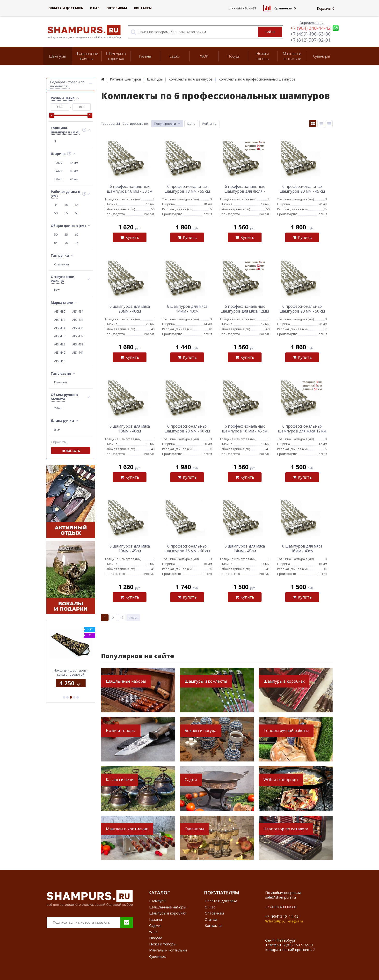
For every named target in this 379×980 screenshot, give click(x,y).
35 (56, 205)
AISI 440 (60, 352)
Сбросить (59, 442)
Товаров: (108, 124)
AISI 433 (78, 320)
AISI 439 (78, 344)
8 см (57, 430)
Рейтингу (209, 124)
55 (66, 213)
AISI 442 (60, 361)
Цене (191, 124)
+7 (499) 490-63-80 (310, 34)
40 (66, 205)
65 (56, 243)
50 (56, 213)
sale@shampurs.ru (281, 897)
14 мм (58, 171)
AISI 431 (78, 311)
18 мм (58, 179)
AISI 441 (78, 352)
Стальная (62, 264)
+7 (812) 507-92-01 (310, 40)
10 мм (58, 163)
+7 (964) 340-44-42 (310, 28)
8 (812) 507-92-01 (298, 945)
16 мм (74, 171)
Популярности (165, 124)
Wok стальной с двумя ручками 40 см (71, 672)
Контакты (143, 8)
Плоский (61, 382)
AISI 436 (60, 336)
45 (77, 205)
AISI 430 (60, 311)
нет (57, 290)
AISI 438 (60, 344)
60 (77, 213)
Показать (71, 451)
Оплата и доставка (66, 8)
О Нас (95, 8)
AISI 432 (60, 320)
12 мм (74, 163)
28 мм (58, 408)
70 (66, 243)
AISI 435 (78, 328)
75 (77, 243)
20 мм (74, 179)
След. (133, 617)
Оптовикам (117, 8)
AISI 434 (60, 328)
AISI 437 (78, 336)
